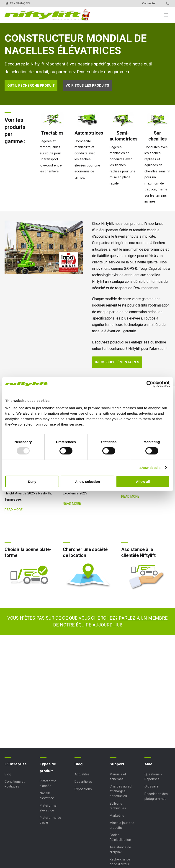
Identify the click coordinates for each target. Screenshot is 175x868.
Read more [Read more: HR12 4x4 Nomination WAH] (14, 510)
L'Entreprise (16, 764)
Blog (8, 774)
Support (117, 764)
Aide (148, 764)
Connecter (149, 3)
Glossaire (152, 786)
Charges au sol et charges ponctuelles (121, 791)
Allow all (143, 481)
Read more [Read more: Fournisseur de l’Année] (72, 504)
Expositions (83, 789)
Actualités (82, 774)
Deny (32, 481)
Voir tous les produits (87, 86)
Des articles (83, 782)
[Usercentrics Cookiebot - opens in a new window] (150, 384)
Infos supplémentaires (117, 362)
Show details (150, 468)
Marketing (117, 816)
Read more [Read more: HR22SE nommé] (130, 496)
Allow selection (87, 481)
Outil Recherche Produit (31, 86)
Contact (160, 3)
